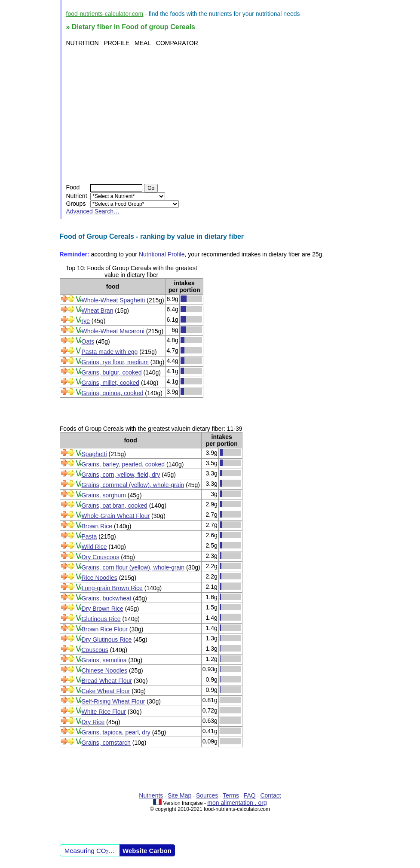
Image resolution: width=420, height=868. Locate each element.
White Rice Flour (104, 712)
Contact (270, 795)
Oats (88, 341)
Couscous (95, 650)
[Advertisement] (211, 115)
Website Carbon (147, 851)
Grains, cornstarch (106, 743)
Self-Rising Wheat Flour (113, 701)
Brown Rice (97, 526)
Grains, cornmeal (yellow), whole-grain (133, 485)
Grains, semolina (104, 660)
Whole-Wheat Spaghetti (113, 300)
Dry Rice (93, 722)
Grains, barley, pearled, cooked (123, 464)
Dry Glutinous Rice (107, 640)
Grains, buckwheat (107, 598)
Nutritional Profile (162, 254)
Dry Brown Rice (103, 609)
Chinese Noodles (105, 670)
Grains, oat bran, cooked (115, 506)
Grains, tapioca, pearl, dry (116, 732)
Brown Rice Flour (105, 629)
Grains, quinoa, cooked (113, 393)
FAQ (250, 795)
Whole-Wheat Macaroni (113, 331)
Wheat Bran (98, 311)
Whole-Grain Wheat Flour (116, 516)
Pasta (89, 536)
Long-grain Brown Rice (112, 588)
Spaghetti (94, 454)
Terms (231, 795)
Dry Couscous (101, 557)
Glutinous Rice (101, 619)
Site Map (179, 795)
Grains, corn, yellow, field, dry (121, 475)
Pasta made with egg (110, 352)
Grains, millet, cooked (111, 383)
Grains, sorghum (104, 495)
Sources (207, 795)
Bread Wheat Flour (107, 681)
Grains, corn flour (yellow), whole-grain (133, 567)
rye (86, 321)
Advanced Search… (93, 211)
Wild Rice (94, 547)
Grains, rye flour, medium (115, 362)
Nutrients (151, 795)
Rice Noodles (100, 578)
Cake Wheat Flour (106, 691)
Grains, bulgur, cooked (112, 372)
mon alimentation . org (237, 803)
